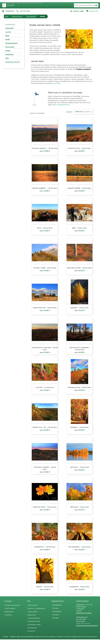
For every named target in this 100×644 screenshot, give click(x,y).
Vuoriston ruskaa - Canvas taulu (45, 268)
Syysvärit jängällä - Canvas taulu (79, 188)
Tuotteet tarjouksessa (12, 605)
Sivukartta (8, 615)
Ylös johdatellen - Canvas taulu (80, 547)
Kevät (7, 39)
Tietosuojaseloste (34, 618)
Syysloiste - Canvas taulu (80, 308)
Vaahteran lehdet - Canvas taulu (45, 507)
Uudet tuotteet (10, 608)
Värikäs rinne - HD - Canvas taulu (45, 427)
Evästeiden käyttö (34, 621)
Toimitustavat (32, 605)
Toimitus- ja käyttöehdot (36, 608)
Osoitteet (55, 615)
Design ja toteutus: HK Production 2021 (84, 637)
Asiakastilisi (58, 601)
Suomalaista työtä (34, 625)
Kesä (7, 36)
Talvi (7, 58)
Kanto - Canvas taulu (45, 228)
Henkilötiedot (57, 605)
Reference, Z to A (84, 112)
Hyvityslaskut (57, 611)
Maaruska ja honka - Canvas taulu (79, 268)
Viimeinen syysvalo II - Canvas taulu (45, 148)
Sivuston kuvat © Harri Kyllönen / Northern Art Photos (53, 637)
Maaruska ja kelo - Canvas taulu (79, 387)
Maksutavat (32, 615)
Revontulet (10, 47)
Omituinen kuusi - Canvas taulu (79, 148)
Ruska (8, 51)
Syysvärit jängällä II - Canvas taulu (45, 188)
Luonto (8, 32)
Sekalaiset (9, 54)
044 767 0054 (25, 11)
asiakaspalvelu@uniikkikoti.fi (87, 626)
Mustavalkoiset (11, 43)
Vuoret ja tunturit (12, 62)
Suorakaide (10, 25)
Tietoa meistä (32, 612)
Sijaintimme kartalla (84, 613)
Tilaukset (55, 608)
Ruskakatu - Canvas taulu (79, 427)
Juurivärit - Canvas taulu (45, 387)
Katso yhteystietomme (61, 105)
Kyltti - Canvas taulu (79, 228)
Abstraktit (9, 28)
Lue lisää (57, 83)
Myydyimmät (9, 612)
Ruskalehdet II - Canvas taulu (45, 547)
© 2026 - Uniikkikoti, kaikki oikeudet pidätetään (19, 637)
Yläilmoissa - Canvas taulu (80, 507)
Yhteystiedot (10, 11)
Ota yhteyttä (32, 628)
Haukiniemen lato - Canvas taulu (45, 308)
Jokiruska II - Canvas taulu (80, 467)
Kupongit (55, 618)
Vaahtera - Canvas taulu (45, 587)
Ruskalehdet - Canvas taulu (80, 587)
